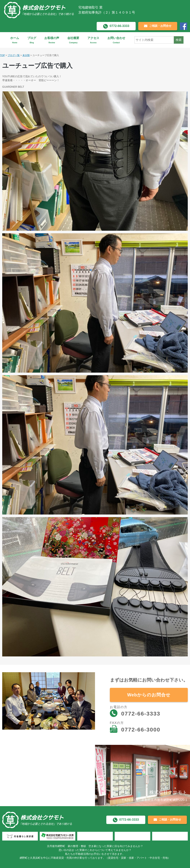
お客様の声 (52, 40)
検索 (179, 40)
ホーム (15, 40)
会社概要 (73, 40)
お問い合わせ (116, 40)
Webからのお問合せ (149, 695)
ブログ (32, 40)
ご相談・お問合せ (158, 26)
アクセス (93, 40)
